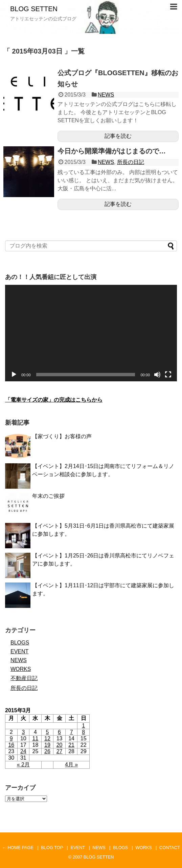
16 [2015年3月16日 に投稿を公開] (11, 745)
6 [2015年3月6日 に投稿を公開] (59, 732)
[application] (91, 333)
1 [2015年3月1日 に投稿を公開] (83, 726)
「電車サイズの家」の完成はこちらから (54, 400)
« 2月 (23, 765)
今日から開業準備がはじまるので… (112, 151)
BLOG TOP (52, 848)
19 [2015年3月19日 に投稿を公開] (47, 745)
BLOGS (20, 643)
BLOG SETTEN (34, 9)
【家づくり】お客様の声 (62, 436)
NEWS (106, 95)
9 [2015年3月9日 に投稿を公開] (11, 738)
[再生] (14, 375)
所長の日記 (131, 162)
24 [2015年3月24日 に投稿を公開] (23, 751)
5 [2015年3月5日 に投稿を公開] (48, 732)
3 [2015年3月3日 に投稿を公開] (23, 732)
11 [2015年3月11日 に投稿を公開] (36, 738)
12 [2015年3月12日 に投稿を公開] (47, 738)
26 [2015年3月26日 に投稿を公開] (47, 751)
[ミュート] (157, 375)
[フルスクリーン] (168, 375)
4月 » (71, 765)
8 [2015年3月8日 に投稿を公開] (83, 732)
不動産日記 (24, 678)
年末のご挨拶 (48, 496)
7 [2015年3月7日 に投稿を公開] (72, 732)
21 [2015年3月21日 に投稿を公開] (71, 745)
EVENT (19, 651)
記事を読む (118, 136)
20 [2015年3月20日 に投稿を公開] (60, 745)
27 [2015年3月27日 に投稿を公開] (60, 751)
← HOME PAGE (18, 848)
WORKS (21, 669)
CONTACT (170, 848)
